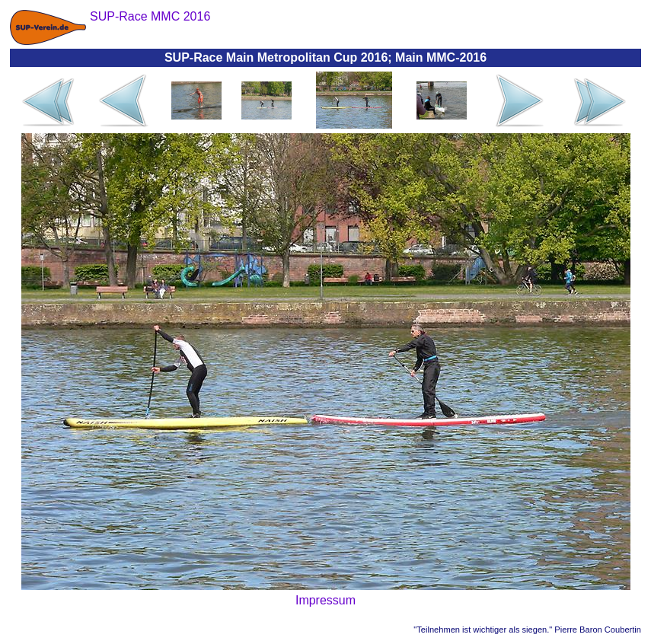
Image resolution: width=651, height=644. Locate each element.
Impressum (325, 600)
